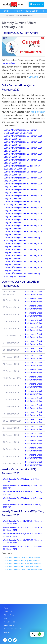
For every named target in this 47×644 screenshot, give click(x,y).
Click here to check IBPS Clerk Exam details (23, 570)
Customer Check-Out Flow (13, 628)
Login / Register (36, 4)
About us (7, 608)
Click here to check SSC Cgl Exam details (22, 561)
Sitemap (7, 632)
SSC (36, 77)
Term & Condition (10, 622)
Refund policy (9, 625)
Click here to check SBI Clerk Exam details (22, 567)
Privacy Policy (9, 615)
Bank (7, 11)
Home (6, 16)
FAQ (5, 618)
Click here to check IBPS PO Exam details (22, 558)
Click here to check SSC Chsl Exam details (22, 564)
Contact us (8, 611)
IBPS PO (18, 11)
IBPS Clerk (32, 11)
